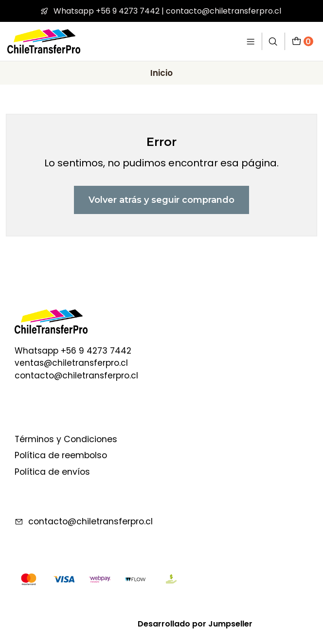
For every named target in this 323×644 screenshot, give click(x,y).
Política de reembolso (61, 455)
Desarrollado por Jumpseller (195, 624)
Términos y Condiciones (66, 439)
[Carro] (303, 41)
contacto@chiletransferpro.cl (84, 521)
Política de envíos (52, 472)
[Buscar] (273, 41)
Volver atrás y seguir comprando (161, 200)
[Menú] (251, 41)
